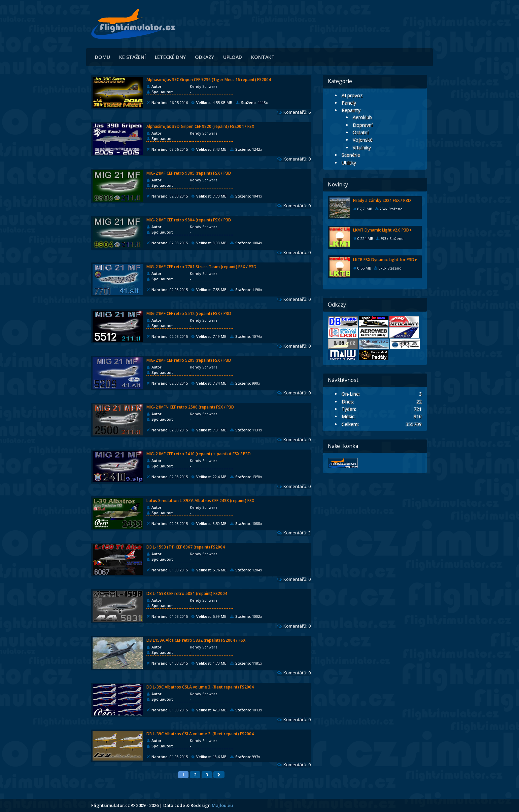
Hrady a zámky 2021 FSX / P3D (382, 200)
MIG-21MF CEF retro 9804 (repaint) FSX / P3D (189, 220)
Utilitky (349, 163)
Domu (102, 57)
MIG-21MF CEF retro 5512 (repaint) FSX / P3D (189, 313)
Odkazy (204, 57)
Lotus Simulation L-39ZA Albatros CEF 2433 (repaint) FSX (200, 501)
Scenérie (351, 155)
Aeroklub (362, 117)
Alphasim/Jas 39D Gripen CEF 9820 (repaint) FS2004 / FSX (200, 126)
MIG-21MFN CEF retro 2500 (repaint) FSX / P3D (190, 407)
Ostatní (361, 132)
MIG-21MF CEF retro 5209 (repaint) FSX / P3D (189, 360)
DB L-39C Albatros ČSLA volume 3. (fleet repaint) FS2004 (200, 687)
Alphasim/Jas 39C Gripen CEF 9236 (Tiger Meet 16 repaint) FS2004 (209, 80)
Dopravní (363, 125)
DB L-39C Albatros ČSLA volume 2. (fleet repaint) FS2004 (200, 734)
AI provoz (352, 95)
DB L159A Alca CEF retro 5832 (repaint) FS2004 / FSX (196, 640)
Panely (349, 103)
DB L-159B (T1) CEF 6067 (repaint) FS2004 (186, 547)
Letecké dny (170, 57)
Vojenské (363, 140)
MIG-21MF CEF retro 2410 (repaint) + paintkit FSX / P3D (199, 454)
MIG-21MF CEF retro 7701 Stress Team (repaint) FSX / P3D (201, 267)
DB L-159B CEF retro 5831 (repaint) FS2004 (187, 593)
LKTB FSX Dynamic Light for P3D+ (385, 260)
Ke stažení (132, 57)
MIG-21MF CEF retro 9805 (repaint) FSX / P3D (189, 173)
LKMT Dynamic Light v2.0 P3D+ (383, 230)
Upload (233, 57)
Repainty (351, 110)
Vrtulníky (362, 148)
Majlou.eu (222, 805)
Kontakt (263, 57)
